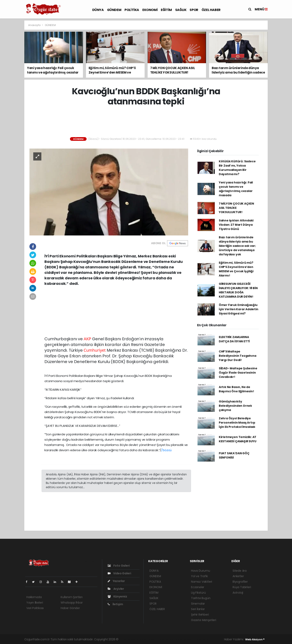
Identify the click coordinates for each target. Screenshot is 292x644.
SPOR (194, 10)
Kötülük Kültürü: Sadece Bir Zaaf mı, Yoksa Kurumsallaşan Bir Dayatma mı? (237, 168)
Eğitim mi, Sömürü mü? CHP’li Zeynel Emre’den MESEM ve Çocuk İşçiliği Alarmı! (236, 269)
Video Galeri (119, 573)
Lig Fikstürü (198, 593)
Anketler (238, 576)
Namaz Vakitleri (202, 582)
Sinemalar (198, 604)
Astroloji (238, 593)
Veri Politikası (35, 608)
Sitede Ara (240, 571)
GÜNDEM (114, 10)
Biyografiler (240, 582)
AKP (87, 339)
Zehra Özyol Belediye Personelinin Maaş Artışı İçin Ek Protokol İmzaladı (237, 423)
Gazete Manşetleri (204, 620)
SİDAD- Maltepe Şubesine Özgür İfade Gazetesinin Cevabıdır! (238, 373)
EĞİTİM (166, 10)
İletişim (115, 604)
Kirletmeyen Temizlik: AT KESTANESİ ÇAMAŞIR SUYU (238, 439)
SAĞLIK (181, 10)
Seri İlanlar (198, 609)
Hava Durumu (201, 571)
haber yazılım (184, 639)
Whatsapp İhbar (72, 603)
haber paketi (148, 639)
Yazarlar (116, 581)
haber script (202, 639)
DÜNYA (98, 10)
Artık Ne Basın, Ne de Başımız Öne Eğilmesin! (236, 389)
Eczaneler (198, 587)
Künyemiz (117, 596)
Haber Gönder (70, 608)
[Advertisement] (146, 122)
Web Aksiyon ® (255, 639)
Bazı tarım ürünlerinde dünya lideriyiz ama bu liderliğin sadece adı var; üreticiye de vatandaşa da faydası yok (237, 246)
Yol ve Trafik (199, 576)
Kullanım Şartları (72, 597)
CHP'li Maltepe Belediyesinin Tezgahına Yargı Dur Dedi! (238, 356)
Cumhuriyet (95, 350)
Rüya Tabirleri (242, 587)
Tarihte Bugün (201, 598)
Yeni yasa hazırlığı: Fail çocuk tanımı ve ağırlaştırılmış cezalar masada (236, 189)
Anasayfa (35, 25)
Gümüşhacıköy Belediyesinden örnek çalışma (235, 406)
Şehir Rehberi (200, 615)
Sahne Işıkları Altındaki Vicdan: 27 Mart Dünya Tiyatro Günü (236, 225)
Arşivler (116, 589)
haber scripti (166, 639)
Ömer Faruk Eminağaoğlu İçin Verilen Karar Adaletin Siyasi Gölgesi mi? (239, 309)
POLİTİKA (132, 10)
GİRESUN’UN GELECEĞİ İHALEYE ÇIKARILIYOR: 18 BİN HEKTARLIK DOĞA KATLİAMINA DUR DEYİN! (238, 290)
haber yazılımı (129, 639)
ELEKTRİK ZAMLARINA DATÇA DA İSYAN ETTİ (234, 339)
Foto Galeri (119, 566)
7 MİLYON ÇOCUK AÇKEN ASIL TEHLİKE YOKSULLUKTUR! (236, 208)
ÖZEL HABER (211, 10)
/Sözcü (166, 450)
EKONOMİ (150, 10)
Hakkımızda (34, 597)
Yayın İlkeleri (35, 603)
